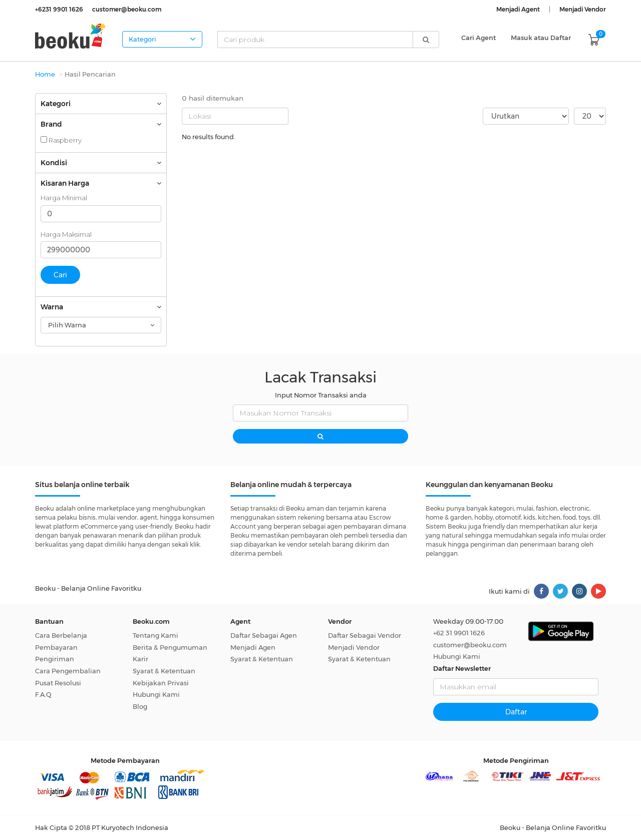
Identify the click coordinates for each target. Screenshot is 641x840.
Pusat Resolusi (58, 683)
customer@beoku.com (470, 645)
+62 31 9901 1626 (459, 633)
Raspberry (61, 140)
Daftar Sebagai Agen (264, 635)
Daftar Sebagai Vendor (365, 635)
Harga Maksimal (66, 234)
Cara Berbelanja (61, 635)
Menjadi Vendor (354, 647)
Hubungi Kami (156, 694)
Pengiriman (55, 659)
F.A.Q (43, 694)
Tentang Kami (155, 635)
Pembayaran (56, 647)
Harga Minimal (64, 198)
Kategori (162, 39)
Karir (140, 659)
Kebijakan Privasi (161, 683)
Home (45, 74)
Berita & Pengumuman (170, 647)
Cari (60, 275)
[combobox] (101, 325)
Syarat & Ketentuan (164, 671)
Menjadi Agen (253, 647)
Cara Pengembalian (68, 671)
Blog (140, 706)
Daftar (516, 712)
